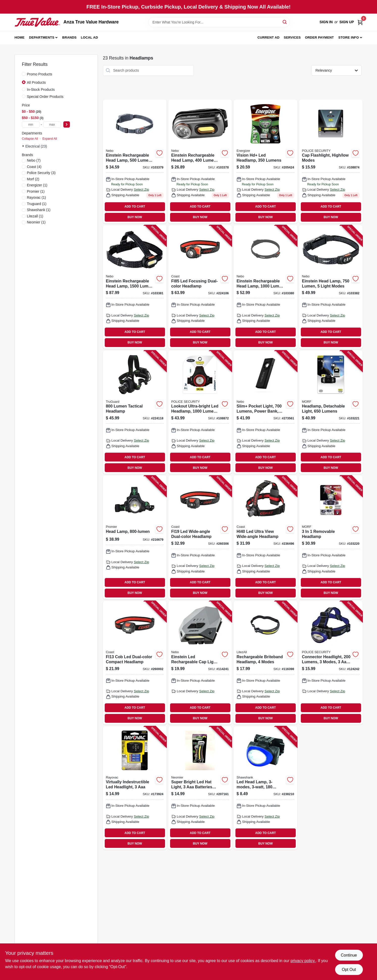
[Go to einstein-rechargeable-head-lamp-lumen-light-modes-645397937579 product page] (135, 287)
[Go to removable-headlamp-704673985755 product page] (331, 537)
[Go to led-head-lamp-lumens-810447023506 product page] (265, 788)
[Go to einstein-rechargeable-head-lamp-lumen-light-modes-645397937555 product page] (135, 162)
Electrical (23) (36, 146)
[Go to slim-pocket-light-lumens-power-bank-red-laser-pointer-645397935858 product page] (265, 412)
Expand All (50, 139)
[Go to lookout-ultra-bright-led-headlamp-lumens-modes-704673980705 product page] (200, 412)
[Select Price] (67, 124)
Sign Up (347, 22)
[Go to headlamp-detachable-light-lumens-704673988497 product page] (331, 412)
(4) (34, 167)
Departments (42, 37)
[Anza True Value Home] (37, 22)
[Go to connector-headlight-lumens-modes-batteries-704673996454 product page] (331, 663)
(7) (34, 160)
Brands (70, 37)
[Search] (285, 22)
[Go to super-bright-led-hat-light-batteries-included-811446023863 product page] (200, 788)
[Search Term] (219, 22)
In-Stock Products (41, 90)
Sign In (326, 22)
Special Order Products (45, 97)
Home (20, 37)
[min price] (31, 124)
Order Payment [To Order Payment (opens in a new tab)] (319, 37)
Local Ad (89, 37)
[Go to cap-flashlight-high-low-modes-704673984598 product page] (331, 162)
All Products (36, 82)
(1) (37, 185)
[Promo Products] (24, 74)
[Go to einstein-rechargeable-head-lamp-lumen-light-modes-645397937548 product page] (200, 162)
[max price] (52, 124)
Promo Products (40, 74)
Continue (349, 955)
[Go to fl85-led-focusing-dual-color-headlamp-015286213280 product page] (200, 287)
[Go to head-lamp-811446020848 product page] (135, 537)
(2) (33, 179)
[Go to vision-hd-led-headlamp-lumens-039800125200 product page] (265, 162)
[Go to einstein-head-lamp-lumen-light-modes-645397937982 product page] (331, 287)
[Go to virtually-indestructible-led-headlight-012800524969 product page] (135, 788)
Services (292, 37)
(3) (41, 173)
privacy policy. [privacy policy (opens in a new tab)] (303, 961)
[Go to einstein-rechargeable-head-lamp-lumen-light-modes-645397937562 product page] (265, 287)
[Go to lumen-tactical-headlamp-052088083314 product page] (135, 412)
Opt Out (349, 970)
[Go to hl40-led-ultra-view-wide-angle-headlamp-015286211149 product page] (265, 537)
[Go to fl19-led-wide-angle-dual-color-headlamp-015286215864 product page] (200, 537)
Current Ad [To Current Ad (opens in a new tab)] (268, 37)
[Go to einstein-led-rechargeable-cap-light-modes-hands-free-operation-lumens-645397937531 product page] (200, 663)
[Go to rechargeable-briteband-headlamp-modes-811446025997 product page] (265, 663)
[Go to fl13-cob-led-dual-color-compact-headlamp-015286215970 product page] (135, 663)
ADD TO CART (135, 207)
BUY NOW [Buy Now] (135, 217)
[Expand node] (24, 146)
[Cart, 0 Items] (360, 22)
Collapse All (30, 139)
